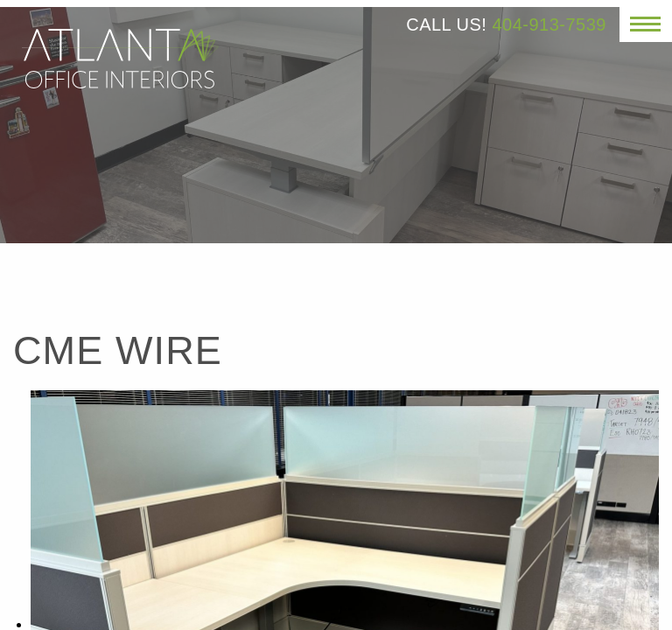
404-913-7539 (549, 24)
